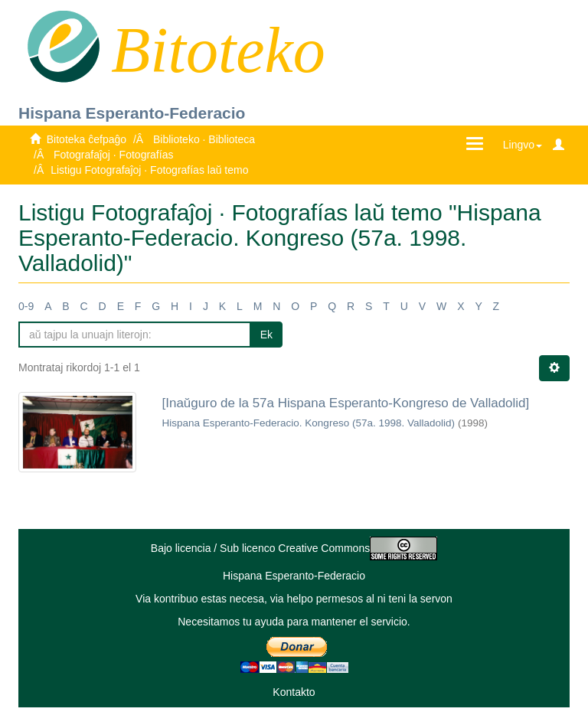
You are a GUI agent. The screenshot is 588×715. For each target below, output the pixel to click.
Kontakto (294, 692)
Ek (266, 335)
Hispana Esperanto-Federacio (132, 113)
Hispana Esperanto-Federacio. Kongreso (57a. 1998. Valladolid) (309, 423)
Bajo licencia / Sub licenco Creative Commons (294, 548)
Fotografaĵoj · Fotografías (113, 155)
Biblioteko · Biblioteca (204, 139)
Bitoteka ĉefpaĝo (87, 139)
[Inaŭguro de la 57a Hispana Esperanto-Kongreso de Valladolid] (346, 403)
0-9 (26, 306)
